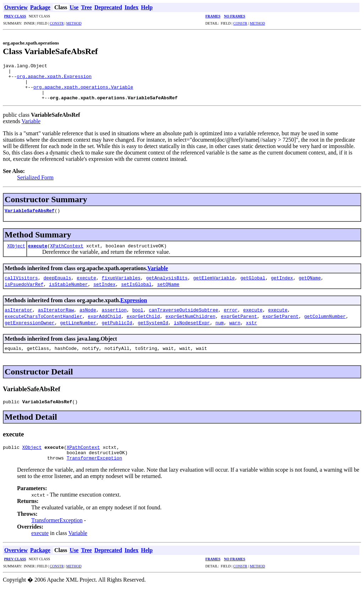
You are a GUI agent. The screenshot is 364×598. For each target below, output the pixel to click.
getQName (310, 285)
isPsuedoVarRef (24, 292)
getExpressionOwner (30, 330)
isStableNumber (68, 292)
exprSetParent (280, 324)
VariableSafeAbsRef (30, 218)
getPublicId (117, 330)
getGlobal (253, 285)
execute (38, 253)
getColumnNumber (325, 324)
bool (138, 317)
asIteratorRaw (56, 317)
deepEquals (57, 285)
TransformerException (94, 470)
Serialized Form (35, 185)
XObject (16, 253)
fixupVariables (121, 285)
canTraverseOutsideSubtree (184, 317)
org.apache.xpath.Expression (54, 79)
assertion (114, 317)
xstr (251, 330)
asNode (88, 317)
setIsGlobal (136, 292)
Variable (31, 129)
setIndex (105, 292)
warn (235, 330)
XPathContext (67, 253)
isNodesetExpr (192, 330)
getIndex (282, 285)
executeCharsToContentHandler (43, 324)
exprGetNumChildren (190, 324)
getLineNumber (78, 330)
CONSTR (57, 23)
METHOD (74, 23)
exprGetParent (239, 324)
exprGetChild (143, 324)
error (231, 317)
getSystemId (153, 330)
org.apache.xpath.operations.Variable (83, 92)
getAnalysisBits (167, 285)
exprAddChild (105, 324)
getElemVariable (214, 285)
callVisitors (21, 285)
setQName (168, 292)
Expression (133, 308)
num (220, 330)
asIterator (18, 317)
